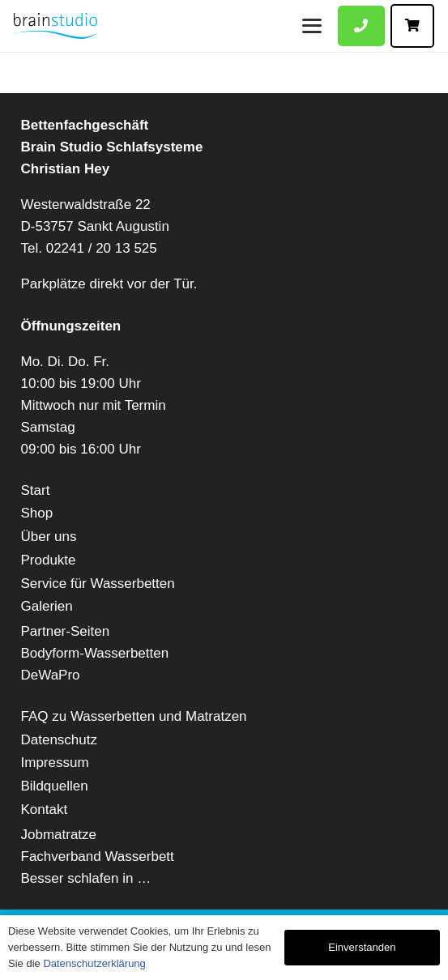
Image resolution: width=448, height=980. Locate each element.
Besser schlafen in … (86, 878)
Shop (37, 513)
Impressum (55, 763)
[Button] (361, 26)
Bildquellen (55, 786)
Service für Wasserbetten (98, 584)
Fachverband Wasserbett (98, 856)
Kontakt (45, 810)
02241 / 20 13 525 (102, 248)
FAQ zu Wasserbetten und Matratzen (134, 716)
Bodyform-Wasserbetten (95, 653)
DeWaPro (51, 675)
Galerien (47, 606)
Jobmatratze (59, 835)
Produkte (49, 560)
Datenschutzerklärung (94, 963)
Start (36, 490)
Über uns (49, 537)
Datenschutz (60, 740)
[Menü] (311, 26)
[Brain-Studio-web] (55, 26)
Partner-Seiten (66, 631)
